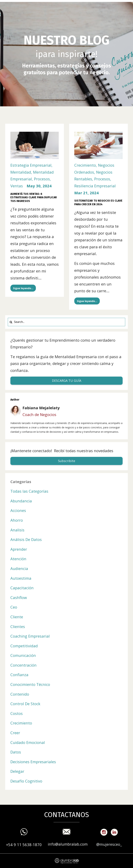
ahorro (17, 520)
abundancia (21, 501)
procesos (42, 179)
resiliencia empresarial (95, 186)
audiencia (19, 568)
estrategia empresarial (31, 165)
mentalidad (21, 172)
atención (18, 559)
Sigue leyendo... (23, 288)
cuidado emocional (28, 742)
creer (15, 733)
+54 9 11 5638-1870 (24, 845)
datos (16, 752)
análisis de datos (26, 539)
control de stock (25, 704)
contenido (20, 694)
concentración (23, 665)
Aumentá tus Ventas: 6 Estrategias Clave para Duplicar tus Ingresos (34, 197)
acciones (18, 510)
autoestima (21, 578)
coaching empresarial (30, 636)
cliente (17, 617)
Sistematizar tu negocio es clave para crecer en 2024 (98, 202)
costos (17, 713)
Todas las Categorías (29, 491)
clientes (18, 626)
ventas (17, 186)
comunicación (23, 655)
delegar (17, 771)
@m (100, 844)
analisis (17, 530)
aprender (19, 549)
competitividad (24, 646)
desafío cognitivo (26, 781)
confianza (19, 675)
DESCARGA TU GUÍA (67, 381)
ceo (14, 607)
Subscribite (67, 461)
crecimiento (85, 165)
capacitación (22, 588)
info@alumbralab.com (68, 844)
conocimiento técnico (30, 684)
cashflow (19, 597)
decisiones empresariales (33, 762)
